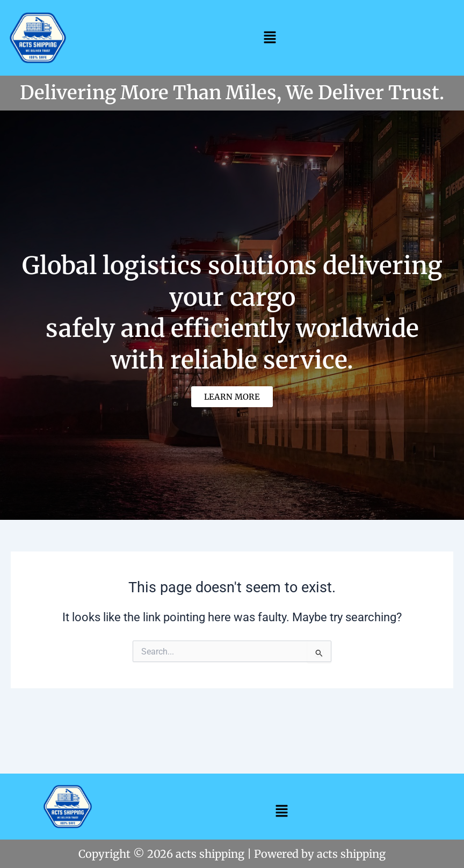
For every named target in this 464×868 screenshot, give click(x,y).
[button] (270, 37)
